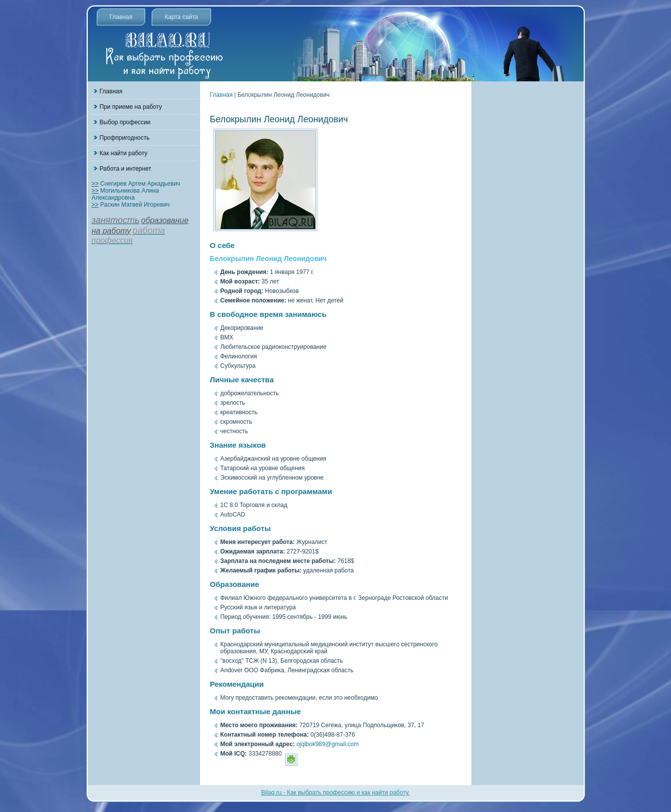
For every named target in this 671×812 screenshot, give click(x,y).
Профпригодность (125, 138)
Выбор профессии (125, 122)
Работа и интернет (125, 169)
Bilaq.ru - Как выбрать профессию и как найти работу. (336, 793)
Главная (121, 17)
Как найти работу (124, 153)
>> (95, 184)
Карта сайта (181, 17)
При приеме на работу (131, 107)
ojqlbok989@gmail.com (328, 744)
